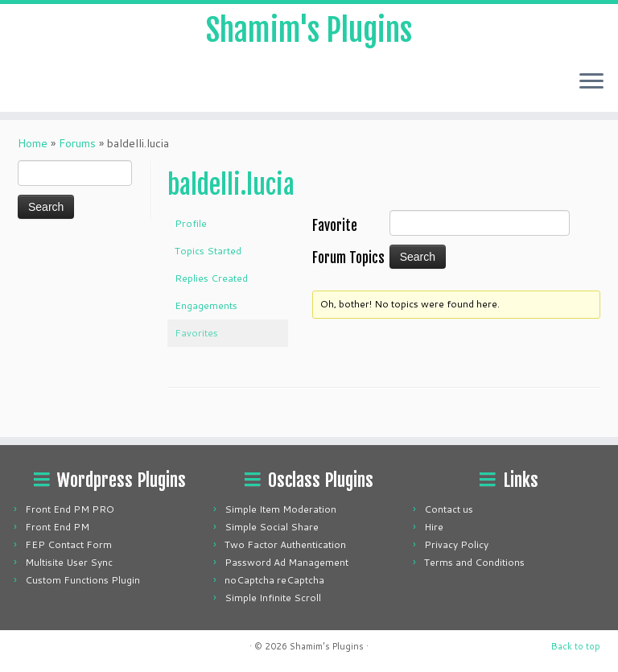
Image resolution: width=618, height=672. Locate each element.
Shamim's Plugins (309, 32)
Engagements (206, 313)
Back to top (576, 646)
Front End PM (57, 527)
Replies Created (211, 286)
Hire (434, 527)
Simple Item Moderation (280, 509)
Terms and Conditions (474, 562)
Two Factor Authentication (285, 544)
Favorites (196, 341)
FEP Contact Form (68, 544)
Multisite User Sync (69, 562)
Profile (191, 231)
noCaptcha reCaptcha (274, 580)
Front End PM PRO (70, 509)
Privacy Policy (456, 544)
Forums (77, 151)
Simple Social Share (272, 527)
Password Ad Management (286, 562)
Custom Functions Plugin (82, 580)
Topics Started (208, 259)
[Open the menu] (591, 85)
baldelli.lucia (231, 193)
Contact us (449, 509)
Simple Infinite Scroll (273, 598)
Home (33, 151)
